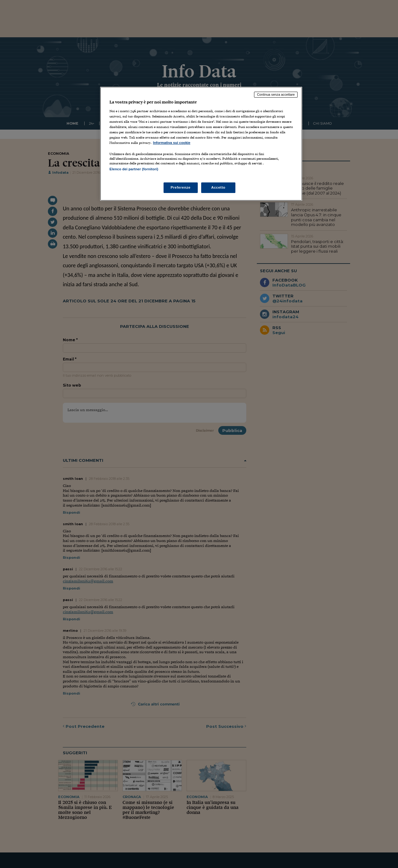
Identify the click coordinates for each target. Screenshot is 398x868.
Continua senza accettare (276, 94)
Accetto (218, 187)
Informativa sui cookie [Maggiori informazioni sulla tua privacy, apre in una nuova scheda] (172, 143)
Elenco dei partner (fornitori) (134, 169)
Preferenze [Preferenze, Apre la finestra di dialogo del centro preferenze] (181, 187)
